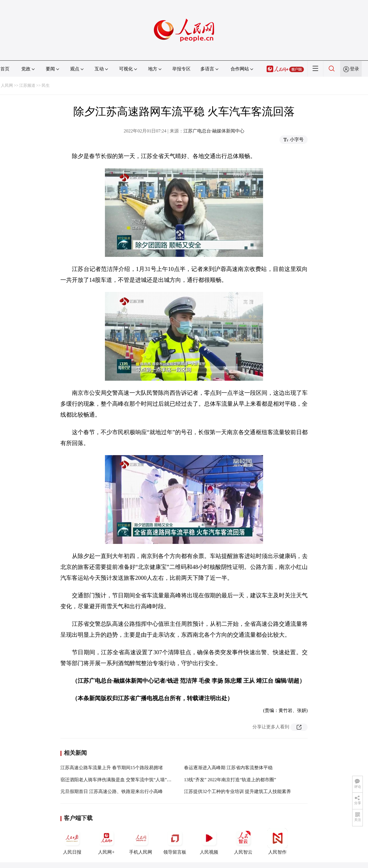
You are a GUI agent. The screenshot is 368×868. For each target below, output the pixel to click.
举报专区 (181, 69)
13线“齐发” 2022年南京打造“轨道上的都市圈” (230, 780)
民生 (46, 85)
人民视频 (209, 841)
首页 (5, 69)
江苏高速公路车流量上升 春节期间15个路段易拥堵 (112, 768)
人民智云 (243, 841)
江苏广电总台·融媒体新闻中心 (214, 131)
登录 (354, 69)
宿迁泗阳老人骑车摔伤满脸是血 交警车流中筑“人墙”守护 (118, 780)
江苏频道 (27, 85)
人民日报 (72, 841)
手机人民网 (141, 841)
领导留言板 (175, 841)
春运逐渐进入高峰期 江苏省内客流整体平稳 (228, 768)
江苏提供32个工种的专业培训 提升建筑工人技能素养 (237, 791)
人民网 (7, 85)
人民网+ (106, 841)
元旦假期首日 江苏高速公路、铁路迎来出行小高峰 (112, 791)
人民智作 (277, 841)
